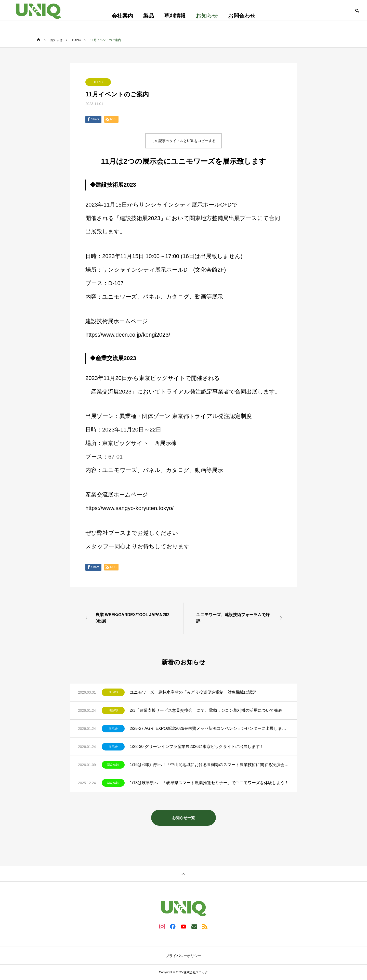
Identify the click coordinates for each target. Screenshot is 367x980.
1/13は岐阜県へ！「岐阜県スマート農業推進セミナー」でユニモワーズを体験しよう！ (209, 783)
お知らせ (207, 16)
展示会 (113, 729)
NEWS (113, 692)
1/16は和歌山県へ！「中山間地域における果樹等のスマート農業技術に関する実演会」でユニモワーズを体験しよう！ (209, 765)
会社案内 (122, 16)
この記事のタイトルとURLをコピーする (183, 141)
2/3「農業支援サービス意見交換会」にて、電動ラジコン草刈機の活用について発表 (206, 710)
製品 (149, 16)
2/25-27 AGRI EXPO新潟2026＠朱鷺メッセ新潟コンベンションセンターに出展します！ (209, 728)
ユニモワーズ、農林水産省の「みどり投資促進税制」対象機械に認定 (193, 692)
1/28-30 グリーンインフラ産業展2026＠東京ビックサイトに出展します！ (197, 747)
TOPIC (98, 82)
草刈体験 (113, 765)
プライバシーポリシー (183, 956)
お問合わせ (242, 16)
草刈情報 (175, 16)
